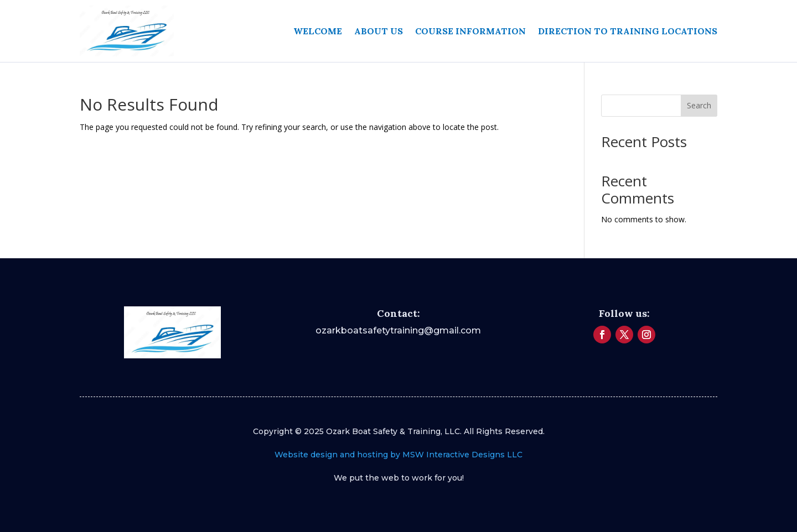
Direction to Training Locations (628, 31)
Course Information (470, 31)
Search (699, 105)
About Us (379, 31)
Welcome (318, 31)
